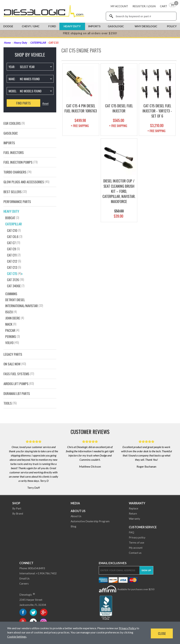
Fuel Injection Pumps (20, 162)
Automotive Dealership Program (90, 521)
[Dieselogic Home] (44, 11)
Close (162, 633)
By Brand (18, 513)
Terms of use (136, 543)
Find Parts (23, 103)
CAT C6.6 (15, 237)
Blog (73, 526)
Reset (45, 103)
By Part (17, 508)
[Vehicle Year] (36, 67)
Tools (10, 403)
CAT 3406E (16, 286)
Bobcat (12, 218)
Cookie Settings (17, 637)
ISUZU (11, 312)
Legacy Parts (13, 354)
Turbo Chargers (17, 172)
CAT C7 (14, 243)
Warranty (137, 503)
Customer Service (143, 527)
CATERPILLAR (14, 224)
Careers (24, 583)
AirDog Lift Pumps (19, 384)
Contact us (135, 553)
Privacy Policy (127, 628)
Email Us (24, 578)
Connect (26, 563)
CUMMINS (11, 294)
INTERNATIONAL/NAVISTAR (24, 306)
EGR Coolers (14, 123)
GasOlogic (11, 133)
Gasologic (116, 26)
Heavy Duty (72, 26)
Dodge (8, 26)
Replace (134, 508)
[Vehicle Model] (36, 91)
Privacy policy (137, 537)
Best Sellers (15, 192)
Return (133, 513)
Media (75, 503)
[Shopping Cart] (168, 6)
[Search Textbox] (144, 16)
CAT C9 (13, 249)
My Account (119, 6)
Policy (172, 26)
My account (136, 548)
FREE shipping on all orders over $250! (90, 33)
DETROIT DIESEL (15, 300)
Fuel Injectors (14, 152)
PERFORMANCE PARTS (17, 202)
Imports (94, 26)
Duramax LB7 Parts (17, 393)
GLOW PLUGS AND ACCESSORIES (26, 182)
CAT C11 (14, 255)
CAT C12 (14, 261)
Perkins (12, 336)
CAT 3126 (15, 280)
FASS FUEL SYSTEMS (19, 374)
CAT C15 (15, 273)
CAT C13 (14, 267)
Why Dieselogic (146, 26)
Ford (52, 26)
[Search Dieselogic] (111, 16)
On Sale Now (15, 364)
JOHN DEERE (15, 318)
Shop (16, 503)
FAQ (131, 532)
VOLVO (12, 343)
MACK (11, 324)
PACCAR (12, 330)
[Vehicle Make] (36, 79)
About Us (78, 511)
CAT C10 (14, 230)
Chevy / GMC (31, 26)
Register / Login (144, 6)
